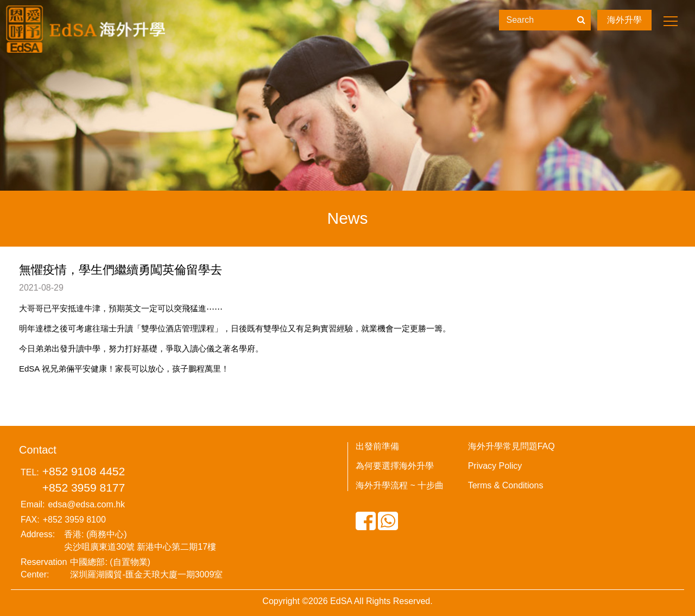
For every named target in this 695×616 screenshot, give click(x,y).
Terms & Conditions (506, 485)
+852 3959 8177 (84, 488)
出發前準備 (377, 446)
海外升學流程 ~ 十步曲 (400, 485)
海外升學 (624, 20)
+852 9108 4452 (84, 471)
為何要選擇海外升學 (395, 466)
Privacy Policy (495, 466)
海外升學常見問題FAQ (511, 446)
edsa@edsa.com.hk (86, 504)
